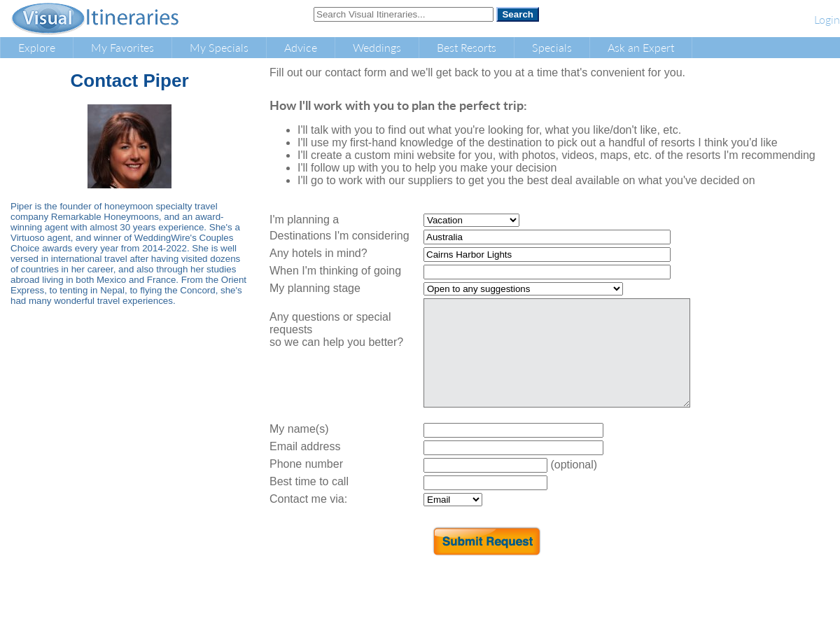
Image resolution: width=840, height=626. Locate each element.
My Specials (219, 47)
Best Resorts (467, 47)
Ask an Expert (641, 47)
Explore (37, 47)
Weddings (377, 47)
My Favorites (122, 47)
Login (827, 19)
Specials (552, 47)
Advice (301, 47)
